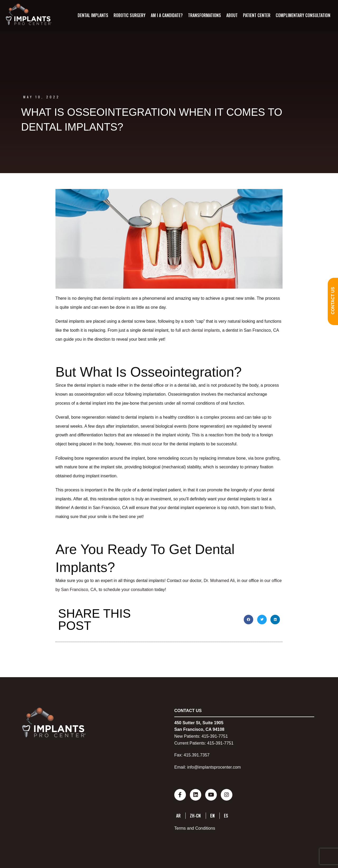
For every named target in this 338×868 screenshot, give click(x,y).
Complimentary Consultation (303, 15)
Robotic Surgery (129, 15)
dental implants (116, 298)
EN (212, 815)
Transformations (204, 15)
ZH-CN (195, 815)
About (232, 15)
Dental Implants (93, 15)
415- (206, 736)
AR (178, 815)
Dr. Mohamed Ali (219, 581)
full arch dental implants (198, 330)
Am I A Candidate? (166, 15)
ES (226, 815)
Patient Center (256, 15)
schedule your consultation (128, 590)
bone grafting (267, 458)
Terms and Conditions (195, 827)
